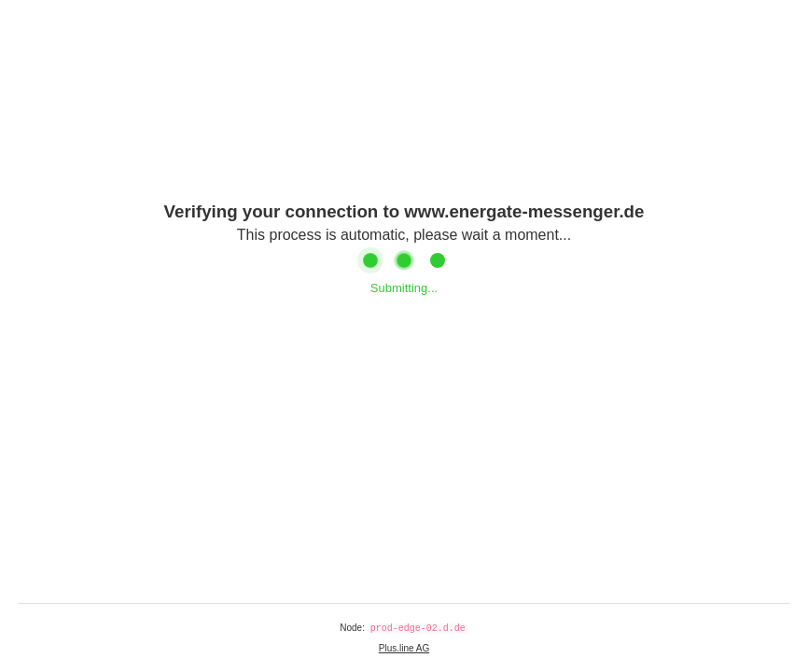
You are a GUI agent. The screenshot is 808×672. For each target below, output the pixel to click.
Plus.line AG (404, 648)
